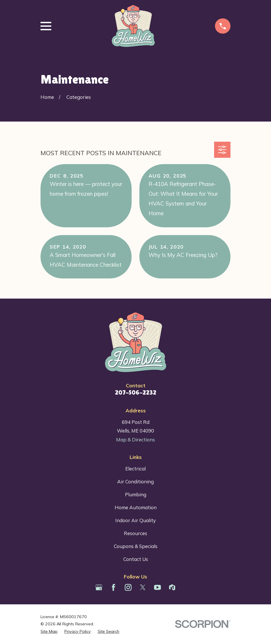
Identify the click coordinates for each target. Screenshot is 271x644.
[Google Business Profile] (99, 587)
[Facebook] (114, 587)
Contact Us (136, 559)
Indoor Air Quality (135, 520)
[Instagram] (128, 587)
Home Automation (136, 507)
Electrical (135, 469)
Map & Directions (135, 440)
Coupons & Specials (136, 546)
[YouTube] (157, 587)
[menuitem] (49, 632)
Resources (135, 533)
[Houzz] (172, 587)
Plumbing (136, 494)
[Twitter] (143, 587)
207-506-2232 (136, 392)
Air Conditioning (135, 481)
